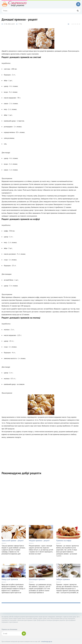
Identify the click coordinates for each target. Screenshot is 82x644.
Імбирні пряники (63, 579)
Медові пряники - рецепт (39, 541)
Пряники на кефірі (64, 541)
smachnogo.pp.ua (47, 642)
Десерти (4, 543)
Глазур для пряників (10, 579)
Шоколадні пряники (37, 579)
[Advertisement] (41, 454)
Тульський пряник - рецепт (13, 541)
